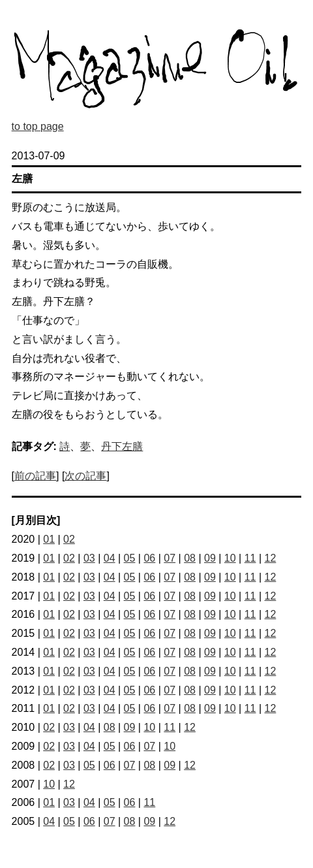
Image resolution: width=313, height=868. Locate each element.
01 (49, 539)
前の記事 (35, 476)
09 (210, 558)
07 (170, 558)
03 (89, 558)
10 (230, 558)
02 (69, 539)
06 (149, 558)
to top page (38, 126)
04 (110, 558)
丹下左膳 (122, 446)
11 (250, 558)
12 (271, 558)
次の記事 (85, 476)
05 (130, 558)
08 (190, 558)
